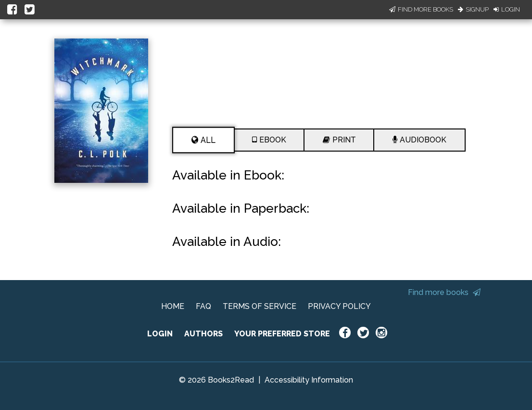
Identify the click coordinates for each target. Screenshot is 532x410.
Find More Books (421, 9)
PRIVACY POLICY (339, 306)
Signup (473, 9)
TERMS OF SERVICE (260, 306)
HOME (173, 306)
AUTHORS (203, 334)
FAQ (203, 306)
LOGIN (160, 334)
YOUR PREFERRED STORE (282, 334)
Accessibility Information (309, 380)
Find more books (444, 292)
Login (507, 9)
